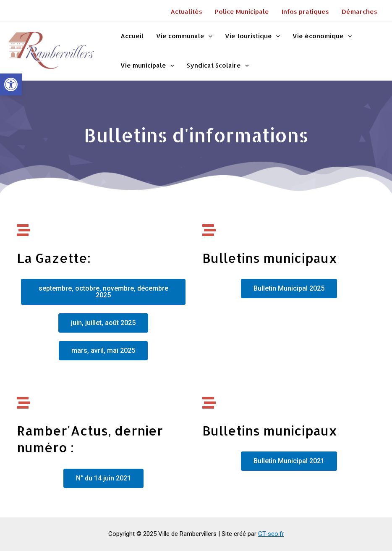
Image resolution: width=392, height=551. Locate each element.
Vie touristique (252, 36)
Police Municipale (242, 12)
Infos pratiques (305, 12)
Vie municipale (147, 66)
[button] (11, 84)
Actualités (186, 12)
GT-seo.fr (271, 534)
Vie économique (322, 36)
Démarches (359, 12)
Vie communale (184, 36)
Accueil (132, 36)
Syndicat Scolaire (218, 66)
